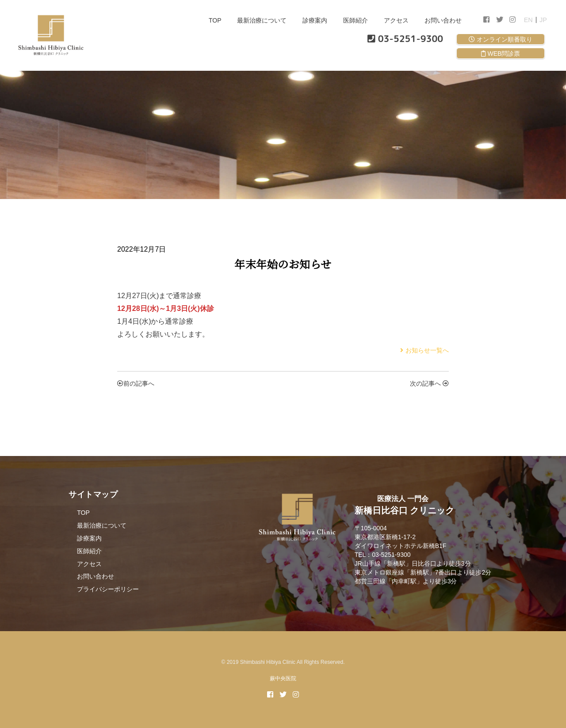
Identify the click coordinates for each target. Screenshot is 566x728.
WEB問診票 (501, 54)
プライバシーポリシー (108, 589)
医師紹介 (356, 20)
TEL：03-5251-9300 (383, 555)
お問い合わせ (443, 20)
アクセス (396, 20)
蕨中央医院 (283, 678)
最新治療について (262, 20)
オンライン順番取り (501, 39)
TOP (215, 20)
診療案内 (315, 20)
